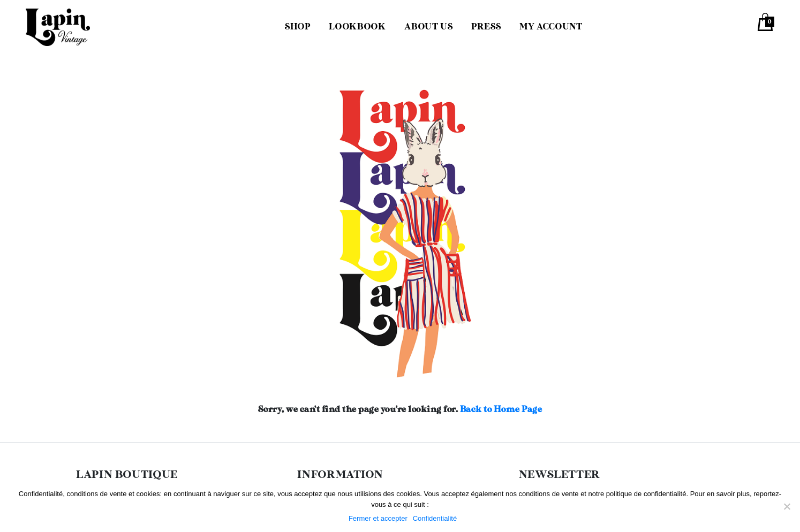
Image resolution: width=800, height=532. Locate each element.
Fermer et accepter (378, 518)
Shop (298, 27)
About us (428, 27)
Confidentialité (435, 518)
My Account (551, 27)
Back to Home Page (501, 410)
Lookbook (357, 27)
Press (486, 27)
